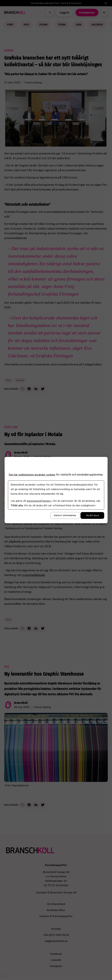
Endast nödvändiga (65, 517)
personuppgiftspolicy (39, 502)
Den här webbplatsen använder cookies (33, 473)
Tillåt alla (92, 517)
